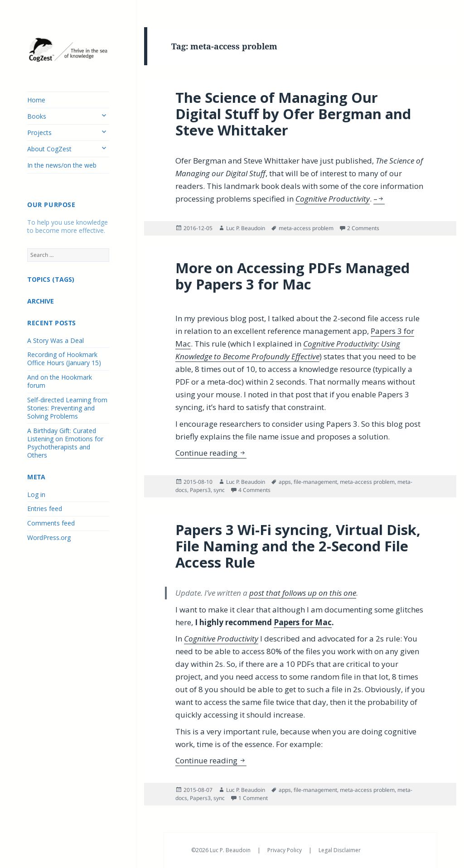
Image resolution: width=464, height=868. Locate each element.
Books (37, 116)
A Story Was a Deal (56, 340)
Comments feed (51, 523)
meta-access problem (306, 228)
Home (36, 100)
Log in (36, 494)
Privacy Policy (285, 850)
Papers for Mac (303, 622)
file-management (315, 482)
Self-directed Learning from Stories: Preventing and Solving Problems (67, 408)
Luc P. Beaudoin (246, 228)
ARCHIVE (41, 301)
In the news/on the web (62, 165)
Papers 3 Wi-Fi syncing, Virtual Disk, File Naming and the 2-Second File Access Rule (298, 546)
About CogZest (49, 149)
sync (219, 490)
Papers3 (200, 490)
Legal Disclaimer (340, 850)
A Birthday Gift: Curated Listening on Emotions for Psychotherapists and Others (65, 443)
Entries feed (45, 509)
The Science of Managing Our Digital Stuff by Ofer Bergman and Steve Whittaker (293, 114)
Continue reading (211, 453)
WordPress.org (49, 538)
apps (285, 482)
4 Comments (254, 490)
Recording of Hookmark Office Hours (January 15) (64, 359)
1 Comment (253, 798)
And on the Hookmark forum (60, 381)
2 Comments (363, 228)
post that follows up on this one (303, 593)
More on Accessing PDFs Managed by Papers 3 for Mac (292, 276)
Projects (39, 133)
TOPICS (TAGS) (51, 279)
